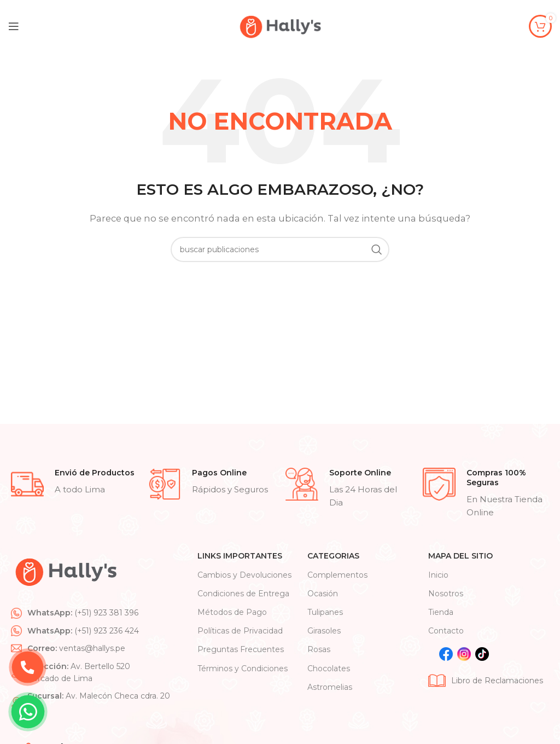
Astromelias (330, 687)
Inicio (438, 575)
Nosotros (446, 594)
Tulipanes (325, 612)
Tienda (441, 612)
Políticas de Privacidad (240, 631)
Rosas (319, 649)
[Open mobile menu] (14, 26)
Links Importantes (240, 556)
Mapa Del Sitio (460, 556)
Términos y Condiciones (243, 669)
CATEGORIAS (333, 556)
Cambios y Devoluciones (244, 575)
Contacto (446, 631)
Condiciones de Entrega (243, 594)
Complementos (337, 575)
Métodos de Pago (232, 612)
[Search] (280, 249)
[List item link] (99, 613)
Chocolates (329, 669)
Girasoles (324, 631)
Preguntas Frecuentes (241, 649)
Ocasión (323, 594)
